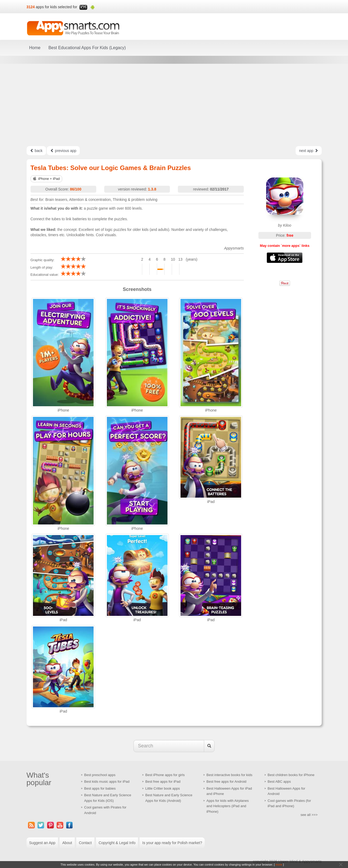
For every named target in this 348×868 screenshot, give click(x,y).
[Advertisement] (174, 105)
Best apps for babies (100, 788)
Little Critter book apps (163, 788)
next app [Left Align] (309, 151)
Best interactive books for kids (230, 775)
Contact (85, 843)
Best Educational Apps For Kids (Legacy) (87, 48)
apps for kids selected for (57, 7)
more (279, 865)
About (67, 843)
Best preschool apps (100, 775)
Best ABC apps (279, 782)
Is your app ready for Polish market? (172, 843)
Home (35, 48)
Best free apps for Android (227, 782)
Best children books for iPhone (291, 775)
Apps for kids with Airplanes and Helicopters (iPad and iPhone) (228, 806)
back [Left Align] (36, 151)
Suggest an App (42, 843)
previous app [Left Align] (63, 151)
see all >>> (309, 815)
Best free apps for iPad (163, 782)
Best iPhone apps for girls (165, 775)
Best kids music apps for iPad (107, 782)
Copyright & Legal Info (117, 843)
